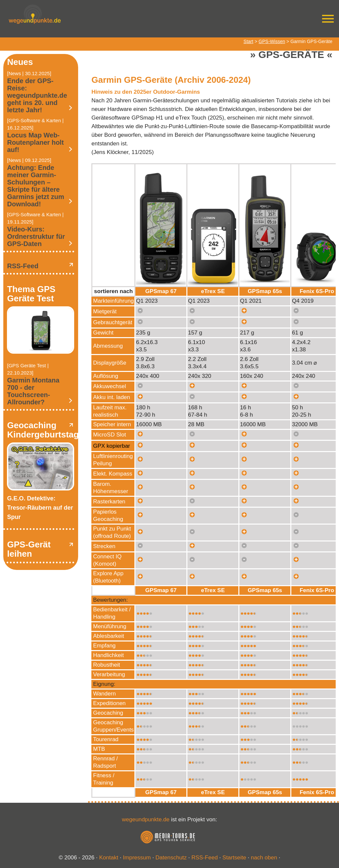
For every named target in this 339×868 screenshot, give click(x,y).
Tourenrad (106, 739)
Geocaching (108, 713)
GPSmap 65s (265, 291)
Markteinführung (113, 301)
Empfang (104, 646)
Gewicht (103, 333)
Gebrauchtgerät (113, 322)
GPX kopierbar (112, 446)
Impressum (137, 858)
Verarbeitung (109, 674)
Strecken (104, 546)
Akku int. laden (112, 397)
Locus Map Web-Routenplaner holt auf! (35, 142)
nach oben (264, 858)
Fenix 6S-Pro (317, 291)
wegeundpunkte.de (146, 819)
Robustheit (106, 665)
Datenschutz (171, 858)
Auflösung (106, 376)
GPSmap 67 (161, 291)
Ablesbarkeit (109, 636)
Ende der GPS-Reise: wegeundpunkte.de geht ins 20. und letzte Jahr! (37, 95)
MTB (99, 749)
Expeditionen (109, 703)
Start (249, 41)
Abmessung (108, 346)
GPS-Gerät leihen (29, 549)
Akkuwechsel (109, 386)
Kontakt (109, 858)
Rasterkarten (109, 502)
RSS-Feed (23, 266)
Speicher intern (112, 424)
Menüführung (110, 626)
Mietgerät (105, 311)
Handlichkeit (108, 655)
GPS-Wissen (272, 41)
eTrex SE (213, 291)
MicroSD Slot (109, 435)
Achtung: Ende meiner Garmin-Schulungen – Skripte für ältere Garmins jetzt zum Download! (35, 186)
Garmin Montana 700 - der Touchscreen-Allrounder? (33, 391)
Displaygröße (110, 363)
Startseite (234, 858)
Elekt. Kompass (113, 474)
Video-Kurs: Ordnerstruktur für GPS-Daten (36, 236)
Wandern (104, 694)
